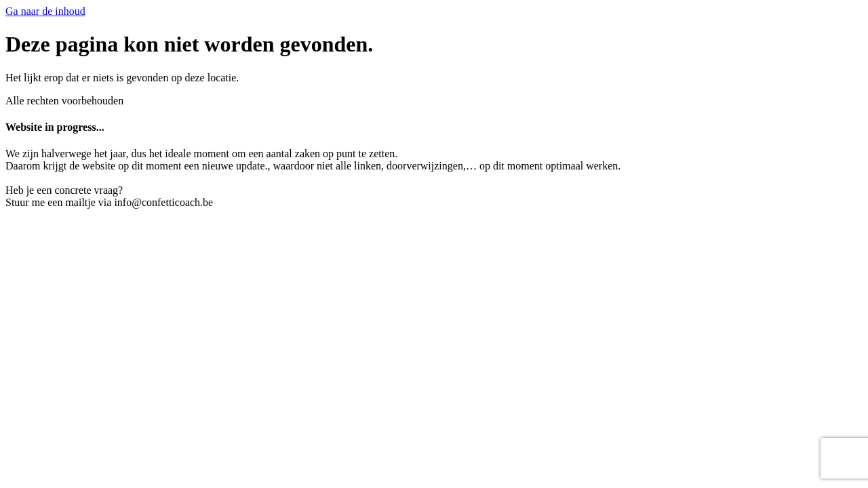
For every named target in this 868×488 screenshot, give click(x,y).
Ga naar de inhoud (45, 11)
